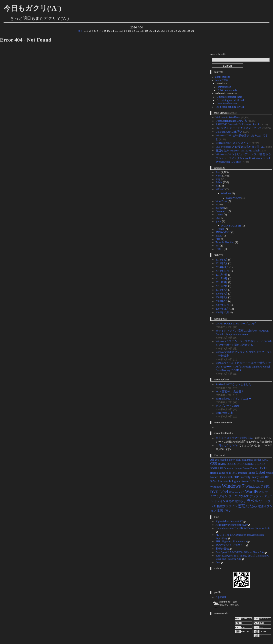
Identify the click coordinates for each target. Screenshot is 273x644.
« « (80, 31)
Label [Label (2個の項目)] (261, 472)
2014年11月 (222, 267)
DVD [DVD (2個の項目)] (262, 468)
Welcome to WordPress (228, 117)
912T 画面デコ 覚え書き (230, 392)
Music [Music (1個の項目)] (269, 473)
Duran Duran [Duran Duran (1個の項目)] (250, 468)
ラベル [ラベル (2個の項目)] (252, 501)
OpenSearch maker (227, 103)
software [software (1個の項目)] (244, 481)
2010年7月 (222, 290)
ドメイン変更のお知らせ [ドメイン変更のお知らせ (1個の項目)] (230, 501)
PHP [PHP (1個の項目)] (236, 477)
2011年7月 (222, 275)
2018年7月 (222, 263)
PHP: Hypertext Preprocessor (231, 541)
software (220, 189)
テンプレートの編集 (228, 406)
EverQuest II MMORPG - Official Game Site (240, 552)
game (219, 221)
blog (218, 179)
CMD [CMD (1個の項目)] (265, 460)
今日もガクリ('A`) (32, 8)
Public (219, 182)
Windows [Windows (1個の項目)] (216, 487)
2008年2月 (222, 301)
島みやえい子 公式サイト (231, 545)
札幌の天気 (222, 549)
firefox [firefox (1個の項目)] (214, 473)
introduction (225, 87)
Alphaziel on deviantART (229, 521)
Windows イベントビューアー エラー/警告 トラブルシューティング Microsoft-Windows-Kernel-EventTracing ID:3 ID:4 (243, 158)
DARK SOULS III (231, 226)
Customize (221, 211)
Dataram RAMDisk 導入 (229, 132)
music (219, 236)
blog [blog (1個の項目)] (238, 460)
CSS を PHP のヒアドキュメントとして (239, 128)
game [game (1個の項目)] (222, 473)
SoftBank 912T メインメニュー (233, 143)
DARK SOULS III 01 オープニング (236, 324)
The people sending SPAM (230, 107)
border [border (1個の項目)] (257, 460)
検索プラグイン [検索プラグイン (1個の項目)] (227, 506)
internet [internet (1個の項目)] (242, 473)
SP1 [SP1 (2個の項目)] (253, 481)
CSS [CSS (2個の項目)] (214, 464)
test (218, 246)
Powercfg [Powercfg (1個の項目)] (245, 477)
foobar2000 (222, 80)
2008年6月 (222, 297)
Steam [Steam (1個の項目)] (260, 481)
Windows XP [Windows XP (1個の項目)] (237, 492)
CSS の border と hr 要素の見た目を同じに (240, 147)
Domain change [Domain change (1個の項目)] (233, 468)
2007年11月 (222, 309)
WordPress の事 (224, 413)
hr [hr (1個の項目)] (227, 473)
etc (217, 186)
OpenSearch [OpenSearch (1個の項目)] (226, 477)
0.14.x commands (228, 90)
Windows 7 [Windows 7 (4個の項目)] (233, 486)
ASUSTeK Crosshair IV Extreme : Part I (237, 124)
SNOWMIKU (223, 232)
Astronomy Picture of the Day (232, 525)
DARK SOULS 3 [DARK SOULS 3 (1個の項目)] (247, 464)
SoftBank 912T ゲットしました (233, 384)
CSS (218, 218)
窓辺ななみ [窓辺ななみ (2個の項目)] (248, 506)
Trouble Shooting (225, 242)
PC (217, 205)
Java (218, 562)
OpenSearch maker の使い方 (232, 121)
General (220, 229)
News (219, 176)
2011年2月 (222, 286)
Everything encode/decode (231, 100)
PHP (218, 239)
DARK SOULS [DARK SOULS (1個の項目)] (227, 464)
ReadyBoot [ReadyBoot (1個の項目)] (258, 477)
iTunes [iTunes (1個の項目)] (251, 473)
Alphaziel (221, 597)
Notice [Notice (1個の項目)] (214, 477)
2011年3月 (222, 282)
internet (220, 208)
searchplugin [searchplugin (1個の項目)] (231, 481)
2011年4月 (222, 278)
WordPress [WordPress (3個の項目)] (255, 491)
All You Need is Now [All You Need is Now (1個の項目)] (223, 460)
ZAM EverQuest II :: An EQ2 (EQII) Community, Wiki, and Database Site (242, 557)
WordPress (221, 201)
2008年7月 (222, 294)
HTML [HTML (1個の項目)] (233, 473)
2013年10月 (222, 271)
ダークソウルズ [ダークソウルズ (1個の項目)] (239, 496)
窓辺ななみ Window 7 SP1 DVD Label (237, 151)
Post (218, 172)
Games (219, 215)
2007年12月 (222, 305)
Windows (226, 193)
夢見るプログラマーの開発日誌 (234, 438)
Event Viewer (234, 198)
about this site (223, 77)
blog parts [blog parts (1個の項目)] (247, 460)
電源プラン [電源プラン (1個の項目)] (224, 511)
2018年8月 (222, 260)
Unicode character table (229, 97)
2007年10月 (222, 312)
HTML (219, 249)
